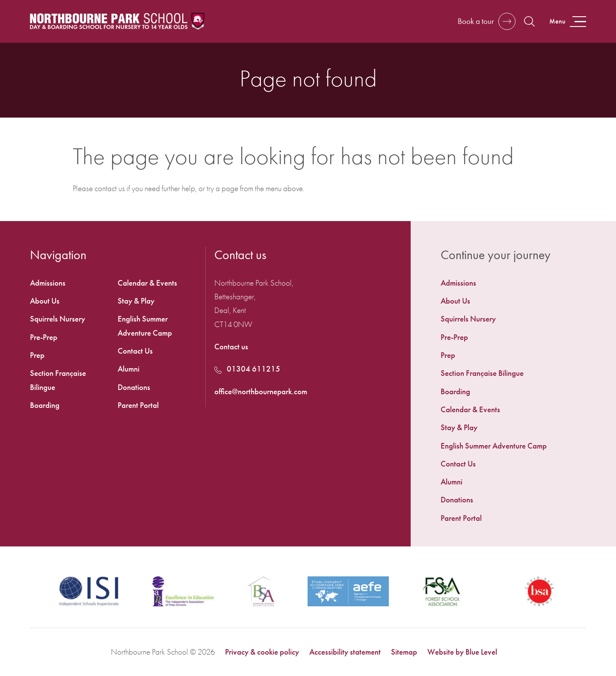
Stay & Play (459, 427)
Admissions (458, 283)
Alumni (452, 482)
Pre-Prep (454, 337)
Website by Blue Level (462, 652)
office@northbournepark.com (261, 391)
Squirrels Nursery (468, 319)
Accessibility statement (345, 652)
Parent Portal (461, 518)
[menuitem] (513, 283)
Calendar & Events (470, 409)
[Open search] (529, 22)
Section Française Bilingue (482, 373)
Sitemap (404, 652)
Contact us (231, 347)
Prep (448, 355)
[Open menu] (567, 22)
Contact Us (458, 464)
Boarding (455, 391)
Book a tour (476, 21)
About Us (455, 301)
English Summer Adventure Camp (494, 446)
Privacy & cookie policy (262, 652)
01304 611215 (247, 369)
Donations (457, 500)
